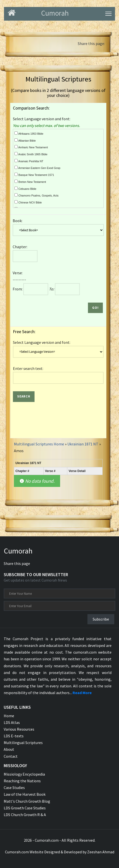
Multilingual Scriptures (23, 743)
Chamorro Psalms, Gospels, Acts (36, 195)
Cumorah (18, 551)
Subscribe (101, 619)
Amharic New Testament (31, 147)
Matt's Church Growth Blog (27, 801)
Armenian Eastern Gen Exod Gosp (37, 168)
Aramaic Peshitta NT (29, 161)
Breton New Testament (30, 181)
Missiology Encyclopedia (24, 774)
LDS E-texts (14, 736)
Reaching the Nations (22, 781)
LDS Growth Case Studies (25, 808)
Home (9, 716)
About (9, 749)
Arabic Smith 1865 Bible (31, 154)
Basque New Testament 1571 (34, 175)
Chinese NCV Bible (28, 202)
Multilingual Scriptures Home (39, 444)
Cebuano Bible (25, 188)
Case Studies (14, 788)
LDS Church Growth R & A (25, 815)
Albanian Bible (25, 140)
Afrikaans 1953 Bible (29, 133)
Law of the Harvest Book (25, 794)
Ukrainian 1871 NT (83, 444)
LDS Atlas (12, 722)
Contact (11, 756)
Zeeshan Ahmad (101, 852)
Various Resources (19, 729)
